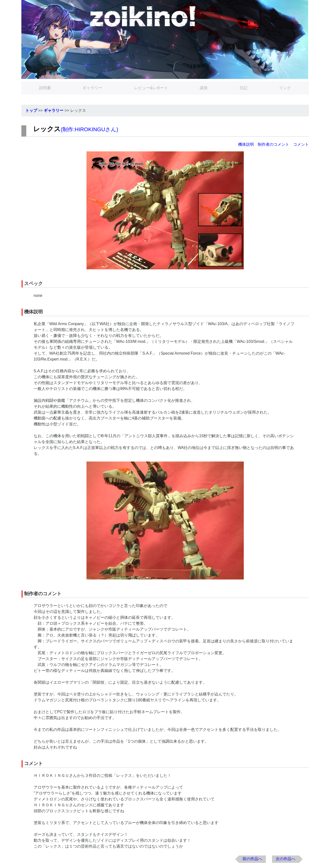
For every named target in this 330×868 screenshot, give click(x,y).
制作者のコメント (273, 144)
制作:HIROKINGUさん (89, 129)
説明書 (45, 88)
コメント (301, 144)
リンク (285, 88)
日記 (244, 88)
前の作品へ (252, 859)
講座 (204, 88)
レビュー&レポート (151, 88)
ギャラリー (92, 88)
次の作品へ (286, 859)
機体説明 (246, 144)
